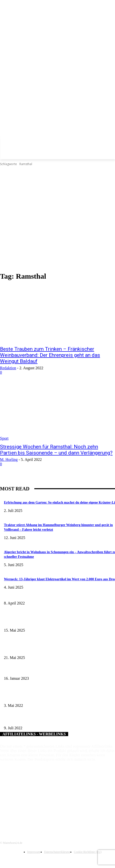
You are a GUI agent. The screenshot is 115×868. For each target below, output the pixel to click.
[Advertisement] (50, 219)
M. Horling (9, 460)
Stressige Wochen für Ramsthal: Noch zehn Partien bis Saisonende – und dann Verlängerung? (56, 450)
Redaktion (8, 368)
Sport (4, 438)
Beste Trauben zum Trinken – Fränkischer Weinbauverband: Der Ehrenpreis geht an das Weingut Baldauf (50, 355)
